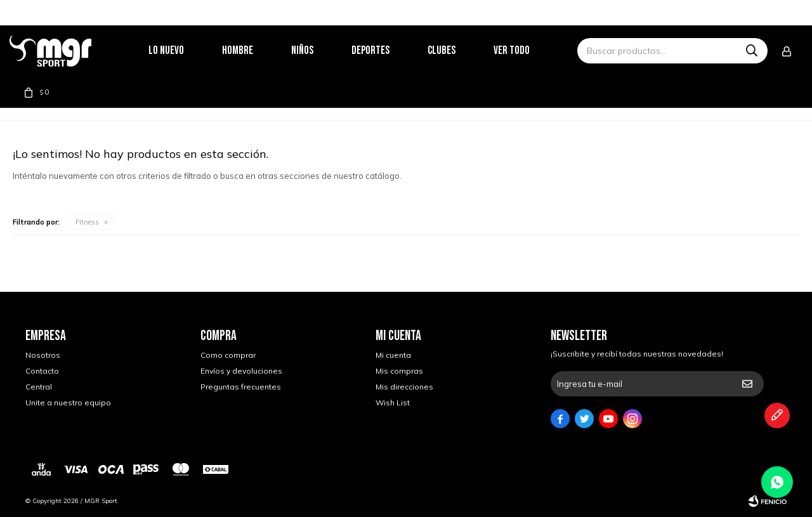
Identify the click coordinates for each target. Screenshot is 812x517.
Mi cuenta (393, 355)
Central (39, 387)
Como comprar (228, 355)
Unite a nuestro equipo (68, 402)
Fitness (87, 222)
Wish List (393, 402)
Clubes (457, 50)
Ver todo (527, 50)
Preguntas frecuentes (241, 387)
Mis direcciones (404, 387)
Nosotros (43, 355)
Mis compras (399, 371)
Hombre (253, 50)
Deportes (386, 50)
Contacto (42, 371)
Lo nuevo (182, 50)
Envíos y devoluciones (241, 371)
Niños (318, 50)
